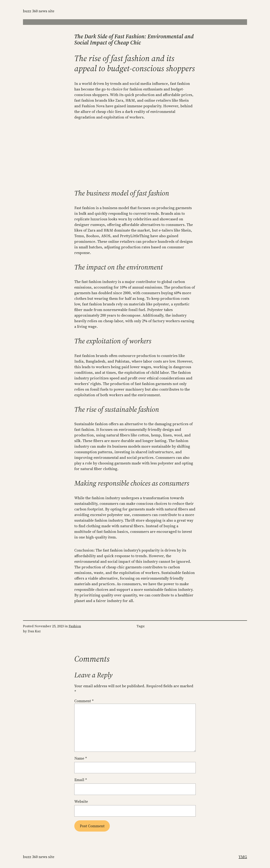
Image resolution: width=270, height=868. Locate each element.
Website (81, 801)
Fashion (75, 626)
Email (81, 780)
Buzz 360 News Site (39, 11)
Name (81, 758)
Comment (84, 701)
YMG (243, 857)
